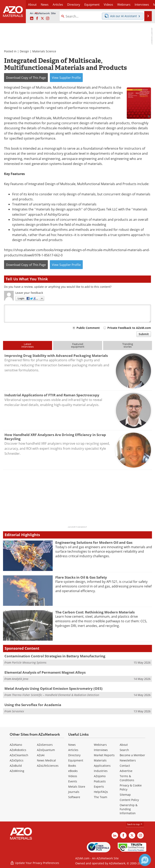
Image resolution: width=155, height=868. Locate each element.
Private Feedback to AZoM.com (129, 328)
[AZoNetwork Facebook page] (37, 19)
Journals (74, 792)
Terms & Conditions (127, 778)
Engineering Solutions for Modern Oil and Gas (94, 542)
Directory (74, 4)
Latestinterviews (28, 345)
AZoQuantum (46, 750)
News (72, 745)
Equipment (76, 760)
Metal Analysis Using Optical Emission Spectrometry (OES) (53, 688)
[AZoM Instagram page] (48, 19)
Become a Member (132, 755)
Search (124, 750)
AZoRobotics (18, 750)
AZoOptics (17, 760)
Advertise (126, 771)
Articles (73, 750)
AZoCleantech (19, 755)
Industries (101, 771)
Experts (99, 787)
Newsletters (128, 760)
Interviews (101, 750)
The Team (101, 797)
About (124, 745)
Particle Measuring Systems (29, 662)
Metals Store (77, 787)
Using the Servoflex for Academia (33, 705)
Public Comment (88, 328)
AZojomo (100, 776)
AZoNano (16, 745)
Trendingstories (128, 345)
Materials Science (44, 51)
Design (24, 51)
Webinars (100, 745)
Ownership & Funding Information (129, 809)
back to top (135, 824)
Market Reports (104, 755)
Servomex (18, 711)
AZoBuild (16, 766)
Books (72, 766)
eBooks (73, 771)
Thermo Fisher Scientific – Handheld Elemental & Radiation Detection (56, 695)
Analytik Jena (20, 679)
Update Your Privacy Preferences (35, 863)
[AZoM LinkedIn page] (32, 19)
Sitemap (125, 795)
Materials (100, 760)
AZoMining (17, 771)
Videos (73, 776)
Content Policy (129, 800)
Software (74, 797)
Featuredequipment (78, 345)
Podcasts (100, 781)
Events (73, 781)
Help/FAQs (101, 792)
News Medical (46, 760)
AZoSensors (45, 745)
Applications (102, 766)
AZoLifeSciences (48, 766)
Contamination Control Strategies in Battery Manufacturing (55, 656)
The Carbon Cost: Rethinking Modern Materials (95, 612)
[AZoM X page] (42, 19)
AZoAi (41, 755)
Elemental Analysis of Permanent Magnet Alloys (45, 672)
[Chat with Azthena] (145, 860)
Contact (125, 766)
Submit (144, 334)
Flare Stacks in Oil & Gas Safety (81, 577)
